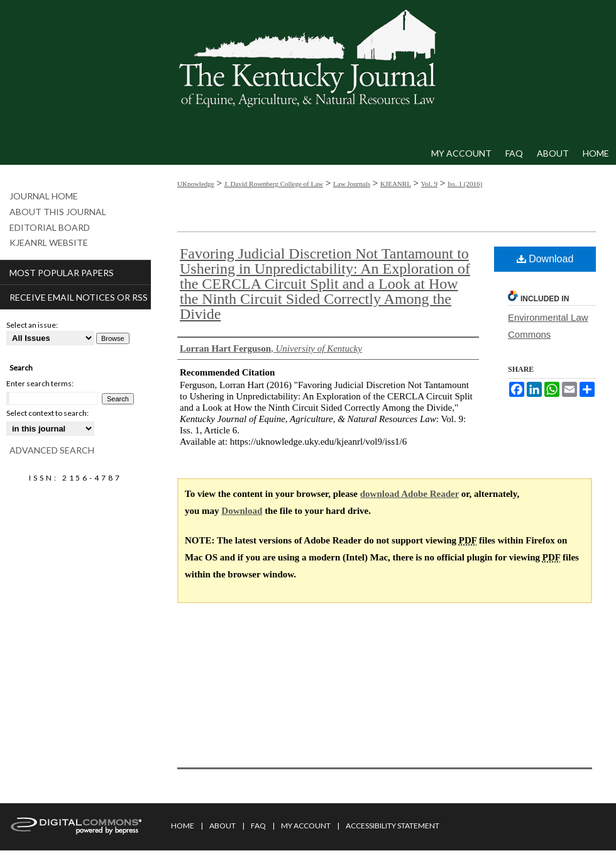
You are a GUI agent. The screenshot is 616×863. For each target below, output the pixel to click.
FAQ (258, 826)
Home (183, 826)
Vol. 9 (429, 184)
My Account (306, 826)
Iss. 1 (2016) (465, 184)
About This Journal (58, 212)
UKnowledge (196, 184)
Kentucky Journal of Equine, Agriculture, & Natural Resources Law (308, 71)
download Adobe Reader (410, 494)
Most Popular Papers (62, 273)
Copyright (226, 855)
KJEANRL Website (49, 243)
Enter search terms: (40, 383)
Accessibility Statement (393, 826)
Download (545, 259)
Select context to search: (47, 413)
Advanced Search (52, 450)
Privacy (184, 855)
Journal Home (44, 196)
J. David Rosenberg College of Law (274, 184)
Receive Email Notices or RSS (79, 297)
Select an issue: (32, 325)
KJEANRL (396, 184)
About (223, 826)
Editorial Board (50, 228)
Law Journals (352, 184)
